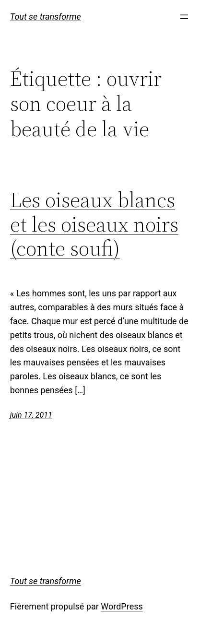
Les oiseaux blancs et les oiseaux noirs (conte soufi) (94, 224)
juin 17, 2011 (31, 415)
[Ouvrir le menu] (184, 17)
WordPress (122, 606)
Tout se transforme (46, 17)
